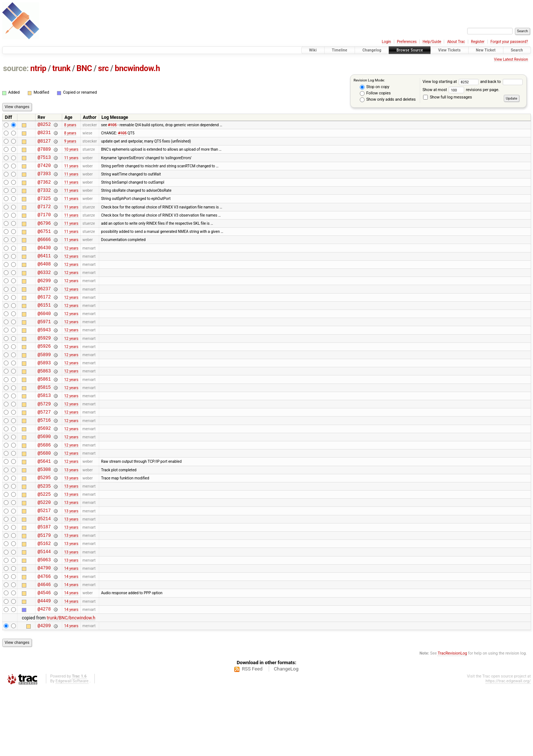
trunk (61, 68)
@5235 (44, 536)
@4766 (44, 638)
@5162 (44, 601)
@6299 (44, 303)
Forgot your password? (509, 42)
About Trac (456, 42)
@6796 (44, 237)
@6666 (44, 256)
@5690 (44, 480)
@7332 (44, 200)
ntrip (38, 68)
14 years (71, 629)
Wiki (313, 50)
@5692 (44, 470)
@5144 (44, 610)
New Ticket (486, 50)
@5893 (44, 396)
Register (478, 42)
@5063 (44, 620)
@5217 (44, 564)
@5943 (44, 359)
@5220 (44, 554)
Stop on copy (375, 87)
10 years (71, 153)
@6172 (44, 321)
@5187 (44, 582)
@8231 (44, 135)
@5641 (44, 508)
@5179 (44, 592)
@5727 (44, 452)
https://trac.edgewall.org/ (508, 749)
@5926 (44, 377)
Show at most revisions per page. (461, 90)
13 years (71, 517)
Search (517, 50)
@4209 (44, 693)
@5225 (44, 545)
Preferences (407, 42)
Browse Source (410, 50)
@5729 (44, 443)
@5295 (44, 526)
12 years (71, 265)
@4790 (44, 629)
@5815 (44, 424)
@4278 (44, 675)
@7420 (44, 172)
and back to (501, 82)
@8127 (44, 144)
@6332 (44, 293)
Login (387, 42)
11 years (71, 163)
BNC (84, 68)
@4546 (44, 657)
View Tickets (450, 50)
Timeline (340, 50)
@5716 (44, 461)
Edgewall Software (72, 749)
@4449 (44, 666)
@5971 (44, 349)
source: (16, 68)
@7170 (44, 228)
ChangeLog (286, 737)
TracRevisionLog (452, 721)
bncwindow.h (137, 68)
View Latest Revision (511, 59)
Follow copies (375, 93)
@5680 (44, 499)
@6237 (44, 312)
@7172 (44, 219)
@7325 (44, 209)
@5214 (44, 573)
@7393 (44, 181)
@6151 (44, 330)
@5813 (44, 433)
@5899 (44, 387)
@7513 (44, 163)
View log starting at (451, 82)
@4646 (44, 648)
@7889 (44, 153)
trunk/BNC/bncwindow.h (71, 685)
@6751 (44, 247)
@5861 (44, 414)
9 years (70, 144)
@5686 (44, 489)
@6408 (44, 284)
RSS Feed (252, 737)
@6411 (44, 275)
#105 (112, 125)
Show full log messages (447, 97)
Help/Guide (432, 42)
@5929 (44, 368)
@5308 (44, 517)
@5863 (44, 405)
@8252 (44, 125)
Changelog (372, 50)
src (103, 68)
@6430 (44, 265)
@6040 (44, 340)
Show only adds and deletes (388, 100)
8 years (70, 125)
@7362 (44, 191)
